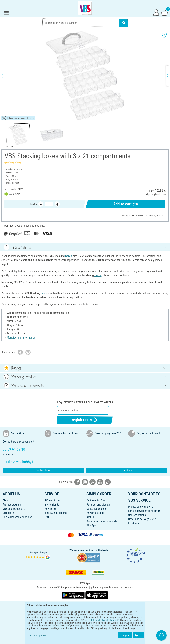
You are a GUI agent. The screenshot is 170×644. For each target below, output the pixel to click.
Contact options (137, 515)
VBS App (91, 525)
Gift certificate (52, 500)
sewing (98, 275)
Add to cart (125, 204)
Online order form (96, 500)
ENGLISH (85, 606)
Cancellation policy (97, 509)
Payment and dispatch (99, 505)
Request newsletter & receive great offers (85, 402)
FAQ (47, 517)
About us (8, 500)
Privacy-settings (95, 513)
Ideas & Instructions (56, 513)
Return (90, 517)
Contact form (43, 470)
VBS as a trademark (14, 509)
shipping (162, 194)
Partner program (12, 505)
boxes (69, 256)
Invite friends (52, 505)
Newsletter (51, 509)
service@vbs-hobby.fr (148, 511)
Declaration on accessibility (102, 521)
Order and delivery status (142, 519)
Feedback (127, 470)
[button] (5, 76)
